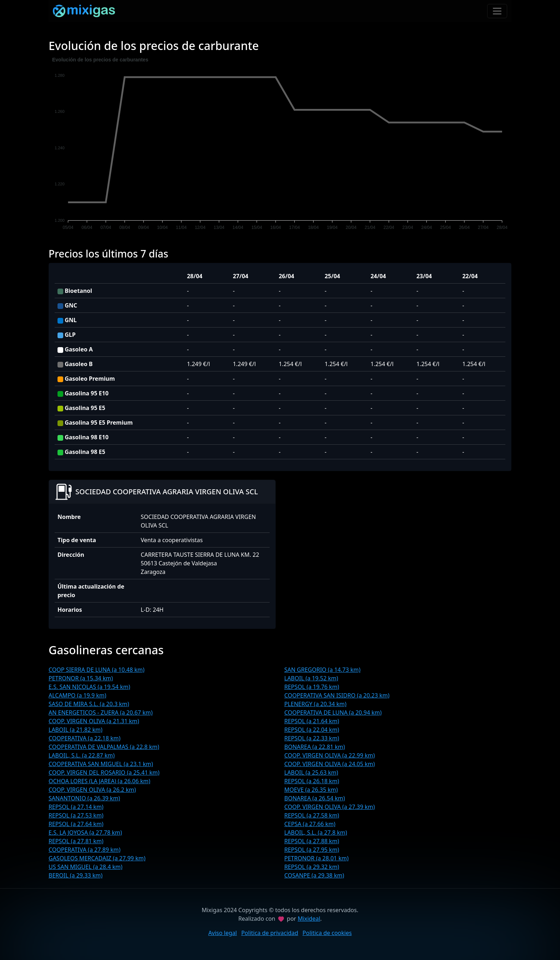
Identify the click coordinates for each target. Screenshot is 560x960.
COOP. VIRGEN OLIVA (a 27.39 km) (330, 807)
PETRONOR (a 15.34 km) (81, 678)
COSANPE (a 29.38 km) (314, 875)
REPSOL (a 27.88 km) (312, 841)
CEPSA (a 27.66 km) (310, 824)
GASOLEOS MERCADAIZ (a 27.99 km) (97, 858)
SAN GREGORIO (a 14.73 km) (322, 670)
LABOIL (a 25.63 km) (311, 772)
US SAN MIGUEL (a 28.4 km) (86, 867)
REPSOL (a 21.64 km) (312, 721)
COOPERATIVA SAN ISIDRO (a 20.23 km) (337, 695)
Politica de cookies (327, 933)
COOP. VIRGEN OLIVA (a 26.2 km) (92, 790)
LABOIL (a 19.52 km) (311, 678)
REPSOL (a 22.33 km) (312, 738)
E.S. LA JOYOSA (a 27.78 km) (85, 832)
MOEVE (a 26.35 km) (311, 790)
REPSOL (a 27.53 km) (76, 815)
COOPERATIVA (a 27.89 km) (84, 850)
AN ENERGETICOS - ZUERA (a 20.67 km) (101, 712)
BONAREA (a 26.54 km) (315, 798)
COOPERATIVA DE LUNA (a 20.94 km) (333, 712)
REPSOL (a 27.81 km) (76, 841)
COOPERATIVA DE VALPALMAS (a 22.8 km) (104, 747)
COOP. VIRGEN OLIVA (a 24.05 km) (330, 764)
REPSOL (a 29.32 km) (312, 867)
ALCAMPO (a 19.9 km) (77, 695)
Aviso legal (222, 933)
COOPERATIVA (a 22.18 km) (84, 738)
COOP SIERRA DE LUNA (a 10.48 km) (97, 670)
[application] (280, 145)
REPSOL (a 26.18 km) (312, 781)
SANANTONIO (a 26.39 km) (84, 798)
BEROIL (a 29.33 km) (76, 875)
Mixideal (309, 919)
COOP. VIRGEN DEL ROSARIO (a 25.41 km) (104, 772)
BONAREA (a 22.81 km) (315, 747)
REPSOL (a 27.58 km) (312, 815)
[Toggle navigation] (497, 11)
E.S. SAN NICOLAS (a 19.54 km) (89, 687)
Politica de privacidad (270, 933)
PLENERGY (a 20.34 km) (315, 704)
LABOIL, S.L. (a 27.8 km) (316, 832)
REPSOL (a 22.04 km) (312, 730)
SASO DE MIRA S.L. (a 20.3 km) (89, 704)
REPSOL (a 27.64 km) (76, 824)
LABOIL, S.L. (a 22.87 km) (82, 755)
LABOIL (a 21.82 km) (76, 730)
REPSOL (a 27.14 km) (76, 807)
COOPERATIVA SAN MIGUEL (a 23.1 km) (101, 764)
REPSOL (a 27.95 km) (312, 850)
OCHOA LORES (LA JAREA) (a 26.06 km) (99, 781)
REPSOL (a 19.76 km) (312, 687)
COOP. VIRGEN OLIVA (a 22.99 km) (330, 755)
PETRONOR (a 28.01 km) (316, 858)
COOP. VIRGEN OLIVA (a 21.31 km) (94, 721)
